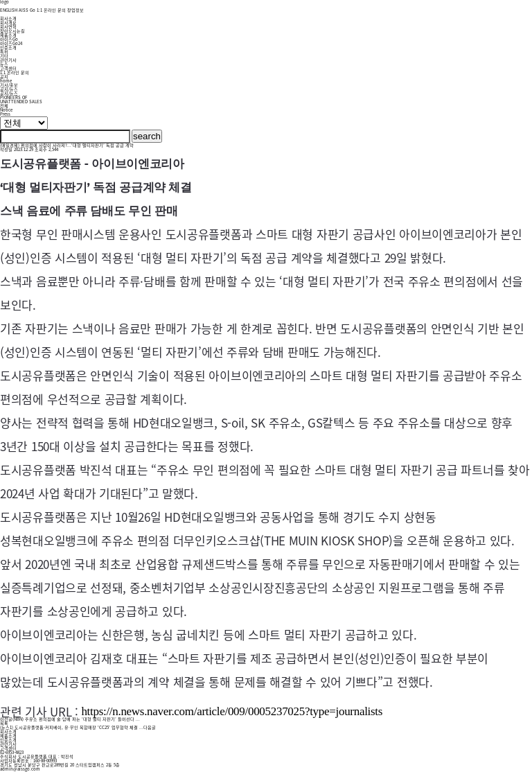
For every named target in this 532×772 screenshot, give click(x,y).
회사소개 (8, 18)
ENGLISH (9, 10)
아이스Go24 (11, 43)
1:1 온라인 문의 (51, 10)
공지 (4, 77)
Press (5, 114)
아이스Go (9, 39)
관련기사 (8, 60)
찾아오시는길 (12, 31)
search (147, 136)
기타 (4, 56)
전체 (4, 106)
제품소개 (8, 35)
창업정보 (76, 10)
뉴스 (4, 64)
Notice (6, 110)
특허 (4, 52)
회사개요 (8, 23)
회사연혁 (8, 27)
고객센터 (8, 68)
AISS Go (27, 10)
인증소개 (8, 47)
